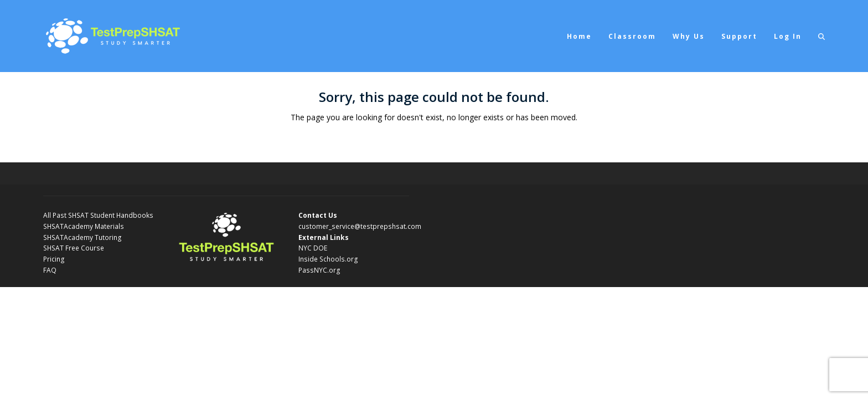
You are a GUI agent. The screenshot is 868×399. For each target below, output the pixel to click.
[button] (821, 36)
